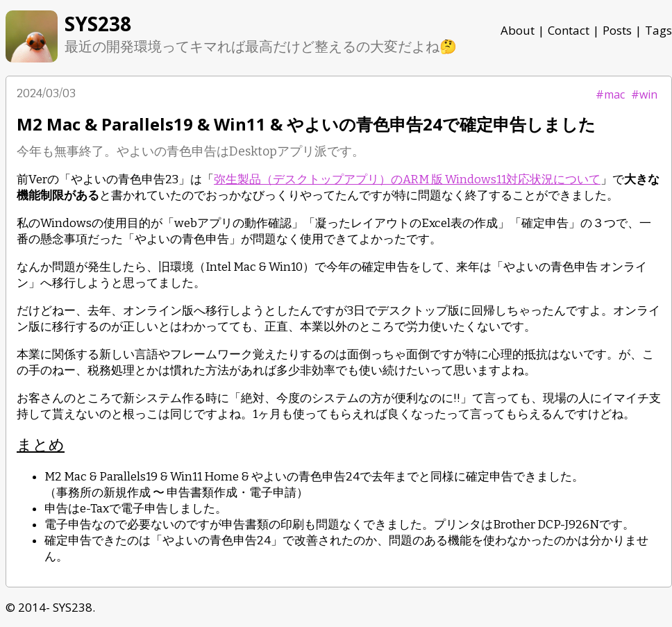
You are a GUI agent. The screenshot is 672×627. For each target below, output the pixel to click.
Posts (617, 30)
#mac (610, 94)
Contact (569, 30)
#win (644, 94)
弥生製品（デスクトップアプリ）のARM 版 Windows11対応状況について (407, 179)
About (518, 30)
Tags (658, 30)
